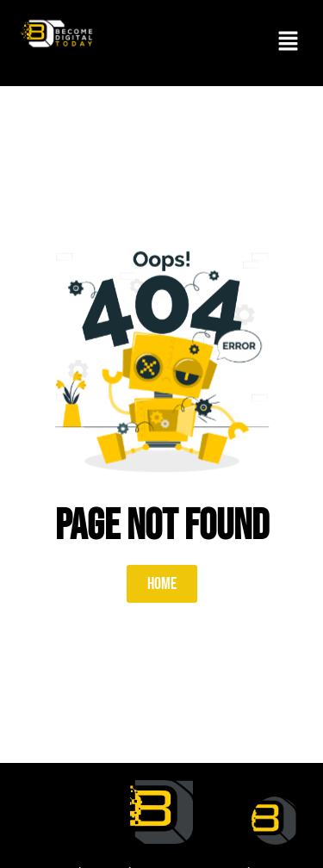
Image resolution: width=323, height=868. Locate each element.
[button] (289, 43)
